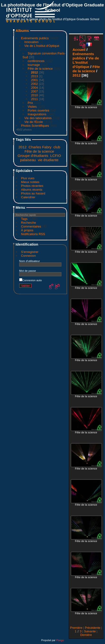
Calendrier (28, 197)
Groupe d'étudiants (33, 156)
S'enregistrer (30, 252)
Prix (30, 103)
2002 (34, 84)
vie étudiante (48, 160)
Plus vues (28, 178)
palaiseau (28, 160)
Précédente (93, 628)
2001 (34, 80)
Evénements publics (35, 38)
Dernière (86, 635)
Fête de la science (40, 69)
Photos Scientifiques (35, 126)
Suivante (90, 631)
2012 (34, 72)
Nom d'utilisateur (30, 261)
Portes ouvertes (39, 110)
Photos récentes (32, 186)
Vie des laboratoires (38, 118)
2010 (34, 95)
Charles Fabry (40, 147)
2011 (34, 99)
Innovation (32, 42)
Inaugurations (37, 114)
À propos (27, 230)
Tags (24, 219)
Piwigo (60, 640)
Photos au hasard (33, 193)
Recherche (29, 223)
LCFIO (56, 156)
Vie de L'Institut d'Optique (42, 46)
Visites (32, 107)
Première (76, 628)
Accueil (79, 50)
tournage (34, 65)
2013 (34, 76)
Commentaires (31, 226)
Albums (22, 31)
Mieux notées (30, 182)
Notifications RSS (33, 234)
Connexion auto (30, 280)
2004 (34, 88)
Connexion (28, 256)
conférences (36, 61)
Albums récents (32, 190)
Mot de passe (28, 271)
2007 (34, 91)
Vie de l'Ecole (34, 122)
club (57, 147)
